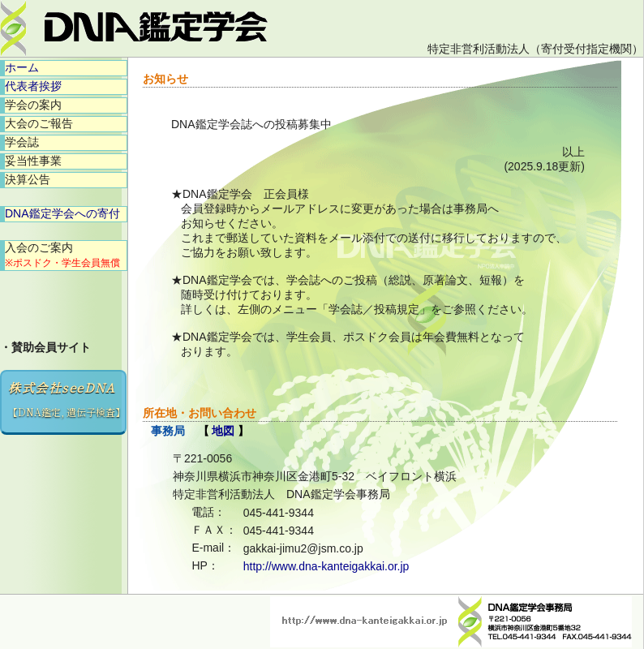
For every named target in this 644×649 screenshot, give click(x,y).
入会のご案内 (62, 255)
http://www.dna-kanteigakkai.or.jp (326, 566)
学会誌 (22, 142)
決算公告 (28, 179)
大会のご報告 (39, 123)
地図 (223, 431)
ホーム (22, 67)
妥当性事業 (33, 161)
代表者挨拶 (33, 86)
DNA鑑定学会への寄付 (62, 213)
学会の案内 (33, 105)
